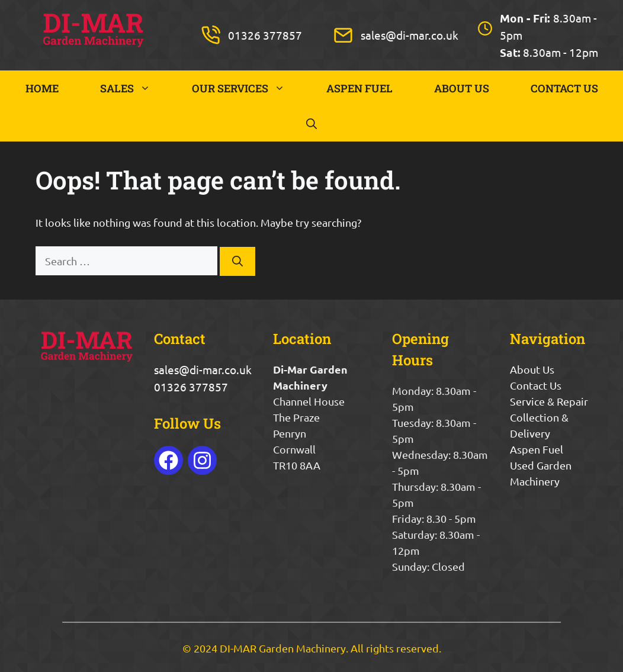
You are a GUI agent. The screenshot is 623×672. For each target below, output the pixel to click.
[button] (311, 124)
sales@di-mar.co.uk (410, 35)
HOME (42, 88)
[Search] (237, 261)
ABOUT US (462, 88)
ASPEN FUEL (359, 88)
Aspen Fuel (537, 449)
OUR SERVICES (249, 88)
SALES (136, 88)
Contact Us (536, 385)
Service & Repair (549, 401)
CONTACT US (564, 88)
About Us (532, 369)
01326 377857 (265, 35)
